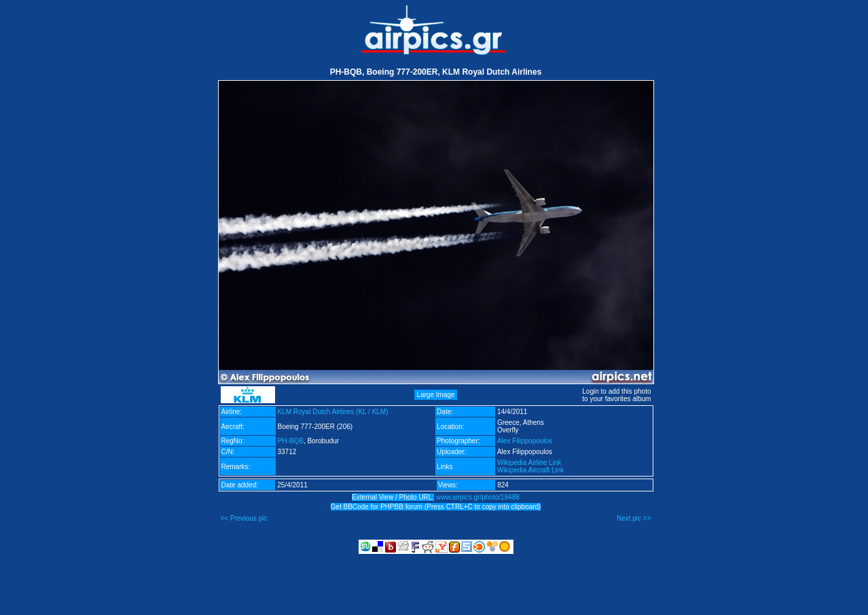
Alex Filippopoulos (525, 441)
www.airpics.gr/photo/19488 (478, 497)
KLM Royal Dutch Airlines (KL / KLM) (333, 412)
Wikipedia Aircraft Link (530, 470)
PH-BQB (291, 441)
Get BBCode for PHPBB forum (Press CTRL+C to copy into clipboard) (436, 507)
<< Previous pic (244, 518)
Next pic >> (634, 518)
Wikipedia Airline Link (529, 463)
